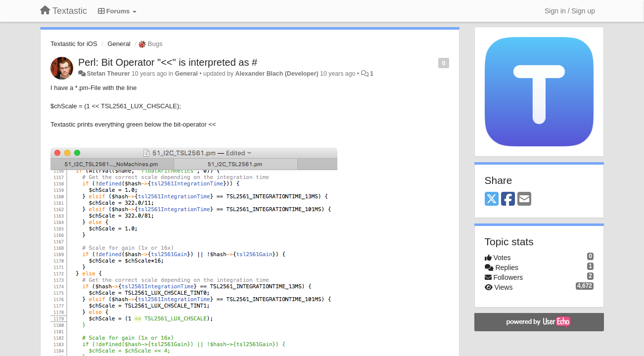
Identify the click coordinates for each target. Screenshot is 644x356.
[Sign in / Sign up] (570, 11)
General (119, 44)
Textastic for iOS (74, 44)
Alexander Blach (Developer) (277, 74)
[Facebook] (508, 200)
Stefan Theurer (108, 74)
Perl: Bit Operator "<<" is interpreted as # (168, 62)
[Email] (524, 200)
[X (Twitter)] (492, 200)
